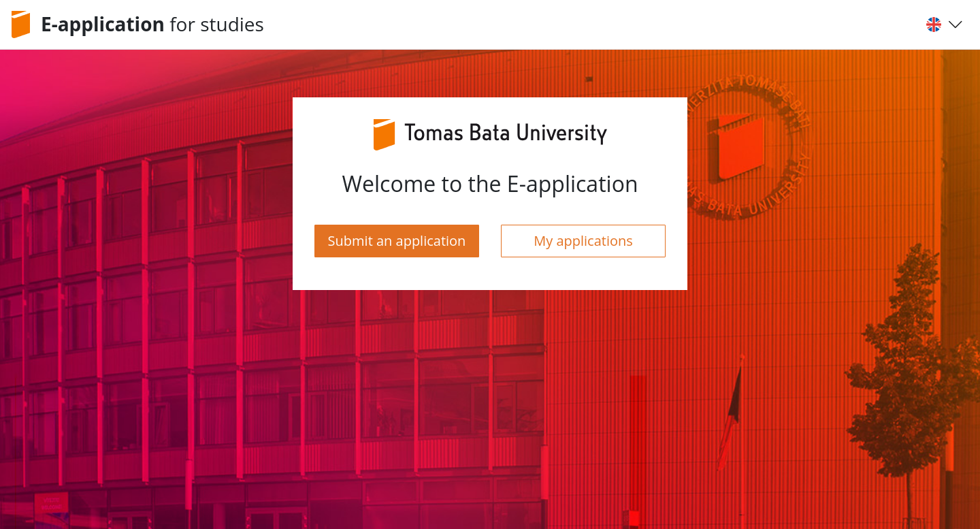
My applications (583, 241)
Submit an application (397, 241)
